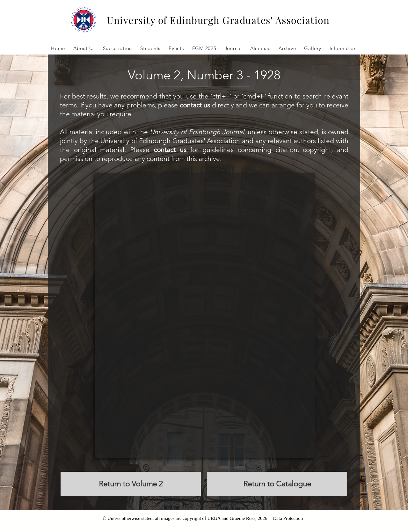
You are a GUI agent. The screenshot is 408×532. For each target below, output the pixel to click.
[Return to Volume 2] (131, 484)
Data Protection (288, 518)
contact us (195, 105)
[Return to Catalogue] (277, 484)
